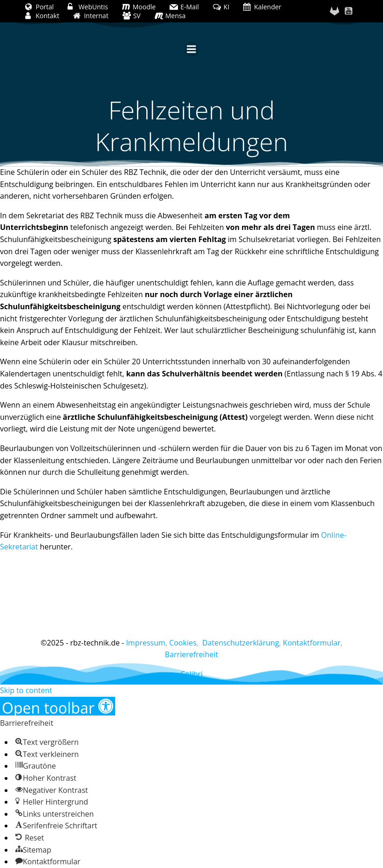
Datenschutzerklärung (241, 643)
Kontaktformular (312, 643)
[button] (58, 706)
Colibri (191, 674)
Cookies (183, 643)
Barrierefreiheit (191, 654)
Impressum (145, 643)
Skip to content (26, 690)
